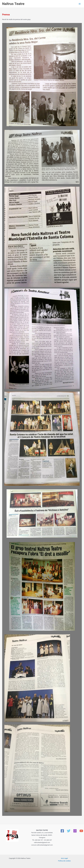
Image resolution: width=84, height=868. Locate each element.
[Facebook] (62, 831)
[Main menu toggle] (80, 4)
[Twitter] (69, 831)
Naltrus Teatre (13, 4)
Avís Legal (64, 858)
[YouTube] (81, 831)
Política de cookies (64, 861)
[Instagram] (75, 831)
